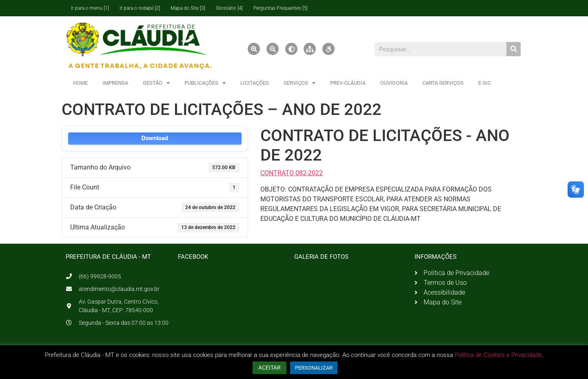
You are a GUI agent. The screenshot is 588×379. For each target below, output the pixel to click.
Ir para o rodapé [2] (140, 8)
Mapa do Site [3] (188, 8)
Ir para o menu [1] (90, 8)
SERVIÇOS (300, 83)
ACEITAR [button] (270, 368)
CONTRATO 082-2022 (292, 173)
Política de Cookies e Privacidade (498, 355)
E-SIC (485, 83)
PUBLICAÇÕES (205, 83)
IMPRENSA (115, 83)
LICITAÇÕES (255, 83)
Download (155, 138)
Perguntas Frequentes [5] (281, 8)
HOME (80, 83)
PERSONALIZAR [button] (314, 368)
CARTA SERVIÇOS (443, 83)
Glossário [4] (229, 8)
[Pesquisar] (514, 49)
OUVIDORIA (394, 83)
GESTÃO (156, 83)
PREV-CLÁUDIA (348, 83)
